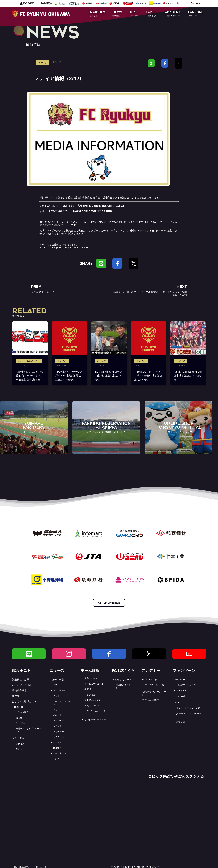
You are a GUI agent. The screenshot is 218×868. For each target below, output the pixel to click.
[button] (98, 14)
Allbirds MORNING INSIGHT (96, 206)
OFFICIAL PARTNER (109, 603)
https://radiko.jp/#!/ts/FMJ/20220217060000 (64, 247)
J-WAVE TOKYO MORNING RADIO (92, 211)
